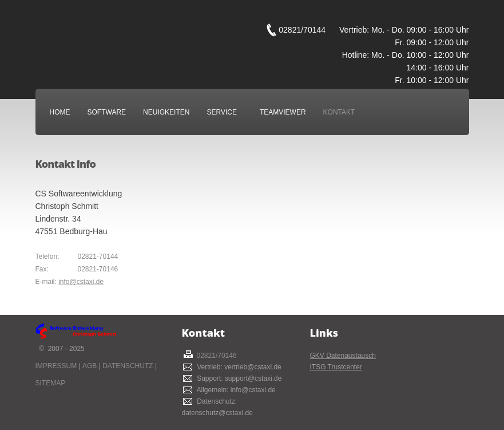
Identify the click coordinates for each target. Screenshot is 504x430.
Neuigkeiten (166, 112)
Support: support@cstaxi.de (238, 378)
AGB (90, 366)
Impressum (56, 366)
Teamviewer (283, 112)
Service (224, 112)
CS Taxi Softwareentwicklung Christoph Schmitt (150, 36)
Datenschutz (128, 366)
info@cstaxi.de (81, 282)
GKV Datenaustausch (343, 356)
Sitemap (51, 383)
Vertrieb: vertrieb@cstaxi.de (237, 367)
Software (110, 112)
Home (60, 112)
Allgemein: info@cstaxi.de (235, 390)
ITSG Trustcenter (336, 367)
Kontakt (339, 112)
